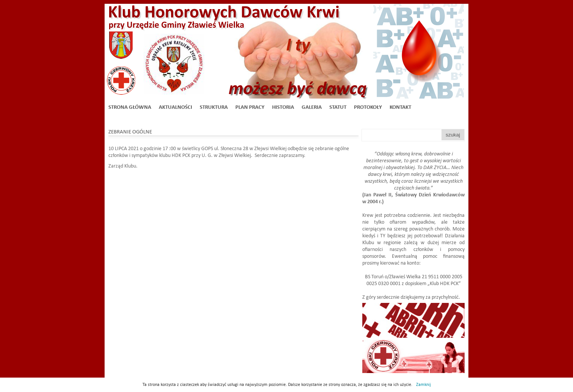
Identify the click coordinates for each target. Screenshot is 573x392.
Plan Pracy (250, 107)
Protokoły (368, 107)
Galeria (312, 107)
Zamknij (423, 385)
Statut (338, 107)
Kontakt (400, 107)
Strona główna (130, 107)
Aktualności (175, 107)
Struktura (214, 107)
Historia (283, 107)
